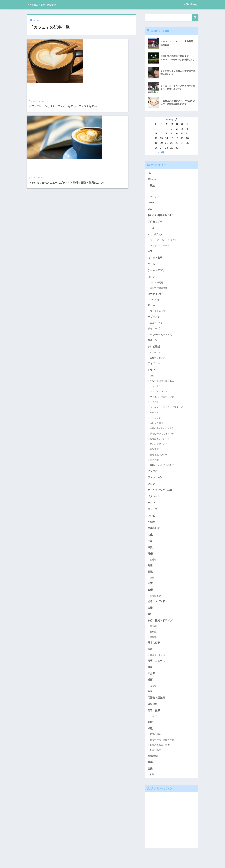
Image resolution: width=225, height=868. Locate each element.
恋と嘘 (153, 690)
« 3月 (161, 152)
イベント (153, 229)
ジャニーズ (154, 330)
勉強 (150, 575)
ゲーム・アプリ (156, 272)
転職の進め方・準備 (160, 750)
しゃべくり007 (157, 354)
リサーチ (153, 512)
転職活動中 (155, 755)
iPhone (152, 179)
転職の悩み (155, 740)
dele (152, 378)
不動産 (151, 525)
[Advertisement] (172, 826)
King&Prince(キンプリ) (161, 336)
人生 (150, 538)
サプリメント (155, 318)
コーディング (155, 295)
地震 (150, 587)
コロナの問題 (156, 284)
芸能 (150, 727)
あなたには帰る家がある (162, 383)
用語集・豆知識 (156, 703)
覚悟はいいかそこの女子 (162, 467)
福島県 (153, 636)
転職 (150, 734)
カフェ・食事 (155, 259)
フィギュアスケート (160, 246)
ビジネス (153, 473)
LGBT (151, 203)
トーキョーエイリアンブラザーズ (166, 409)
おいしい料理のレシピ (160, 216)
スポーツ (153, 342)
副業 (150, 569)
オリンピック (155, 235)
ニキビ (153, 721)
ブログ (151, 486)
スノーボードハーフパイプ (163, 241)
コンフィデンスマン (160, 393)
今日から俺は (156, 425)
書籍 (150, 671)
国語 (152, 581)
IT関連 (151, 186)
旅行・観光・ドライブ (160, 625)
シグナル (154, 404)
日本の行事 (154, 647)
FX (149, 173)
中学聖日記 (154, 531)
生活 (150, 696)
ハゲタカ (154, 414)
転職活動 (153, 761)
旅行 (150, 618)
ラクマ (151, 505)
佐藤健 (153, 563)
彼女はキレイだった (160, 441)
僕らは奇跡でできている (162, 436)
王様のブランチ (158, 360)
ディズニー (154, 365)
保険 (150, 551)
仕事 (150, 544)
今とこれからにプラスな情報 (51, 4)
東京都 (153, 630)
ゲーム (151, 265)
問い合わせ (190, 4)
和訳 (152, 780)
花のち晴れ (155, 462)
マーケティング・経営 (160, 493)
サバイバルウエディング (162, 399)
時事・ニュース (156, 665)
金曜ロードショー (159, 659)
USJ (150, 209)
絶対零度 (154, 451)
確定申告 (153, 709)
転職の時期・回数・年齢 (162, 745)
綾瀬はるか (155, 599)
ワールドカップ (158, 313)
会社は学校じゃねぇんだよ (163, 430)
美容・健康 (154, 716)
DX (151, 192)
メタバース (154, 499)
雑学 (150, 768)
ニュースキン (156, 324)
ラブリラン (155, 420)
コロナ (151, 278)
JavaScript (155, 301)
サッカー (153, 307)
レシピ (151, 518)
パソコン (154, 197)
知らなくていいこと (160, 446)
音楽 (150, 774)
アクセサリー (155, 222)
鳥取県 (153, 641)
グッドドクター (158, 388)
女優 (150, 593)
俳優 (150, 557)
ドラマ (151, 372)
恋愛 (150, 612)
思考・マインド (156, 605)
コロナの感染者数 (159, 289)
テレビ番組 (154, 348)
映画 (150, 653)
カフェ (151, 252)
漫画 (150, 684)
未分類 (151, 678)
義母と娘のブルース (160, 457)
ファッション (155, 480)
